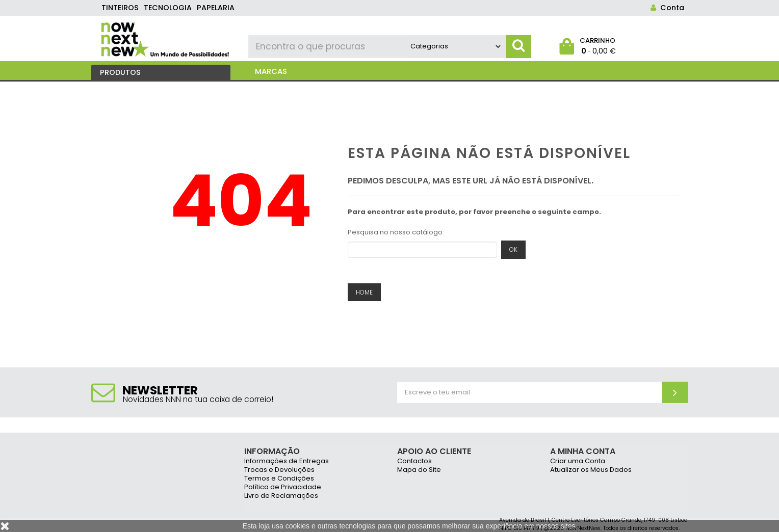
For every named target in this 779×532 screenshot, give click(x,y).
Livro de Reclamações (281, 496)
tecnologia (168, 8)
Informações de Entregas (287, 461)
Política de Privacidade (283, 487)
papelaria (216, 8)
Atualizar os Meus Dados (591, 470)
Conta (665, 8)
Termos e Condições (279, 479)
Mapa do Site (419, 470)
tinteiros (120, 8)
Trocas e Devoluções (279, 470)
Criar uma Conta (578, 461)
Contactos (414, 461)
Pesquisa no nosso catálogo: (396, 232)
